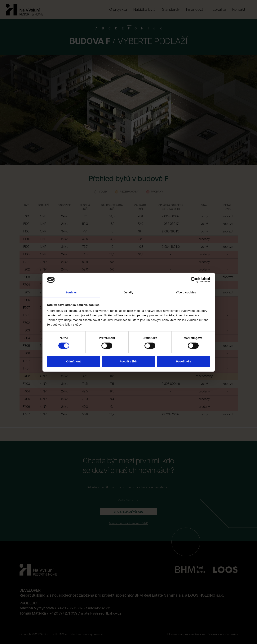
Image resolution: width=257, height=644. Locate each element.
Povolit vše (183, 362)
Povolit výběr (128, 362)
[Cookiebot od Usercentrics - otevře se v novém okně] (194, 280)
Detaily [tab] (129, 292)
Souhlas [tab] (71, 292)
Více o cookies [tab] (186, 292)
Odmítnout (73, 362)
